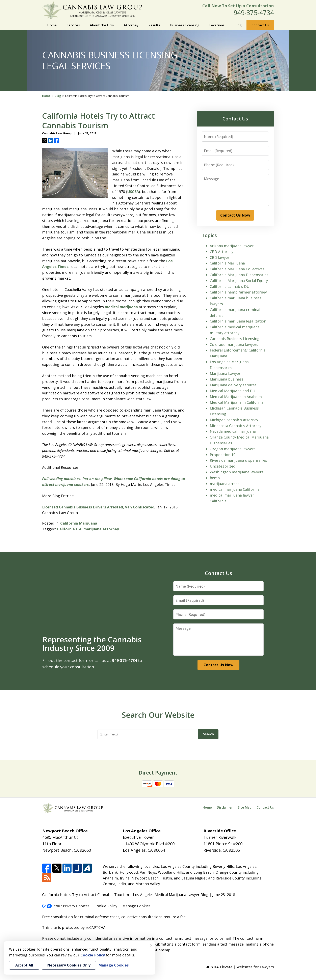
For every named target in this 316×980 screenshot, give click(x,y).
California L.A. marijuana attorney (88, 529)
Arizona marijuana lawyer (232, 246)
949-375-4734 (254, 13)
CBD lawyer (220, 257)
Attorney (131, 25)
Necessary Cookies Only (69, 965)
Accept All (24, 965)
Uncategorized (223, 466)
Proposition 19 (223, 455)
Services (73, 25)
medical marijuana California (235, 489)
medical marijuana (121, 307)
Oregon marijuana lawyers (233, 449)
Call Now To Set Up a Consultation (238, 6)
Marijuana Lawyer (225, 373)
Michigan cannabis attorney (234, 420)
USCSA (133, 192)
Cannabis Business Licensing (235, 339)
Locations (217, 25)
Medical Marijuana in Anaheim (236, 397)
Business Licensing (185, 25)
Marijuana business (227, 379)
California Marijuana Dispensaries (239, 275)
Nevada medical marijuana (233, 431)
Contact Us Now (235, 215)
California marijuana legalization (238, 321)
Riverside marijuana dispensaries (238, 460)
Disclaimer (225, 807)
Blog (238, 25)
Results (154, 25)
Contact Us (260, 25)
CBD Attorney (222, 252)
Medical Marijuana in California (237, 402)
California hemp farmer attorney (238, 292)
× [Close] (151, 945)
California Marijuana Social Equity (239, 281)
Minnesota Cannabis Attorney (236, 426)
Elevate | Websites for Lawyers (240, 967)
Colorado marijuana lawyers (234, 344)
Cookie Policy (106, 906)
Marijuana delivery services (233, 385)
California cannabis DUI (230, 286)
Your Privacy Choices (66, 906)
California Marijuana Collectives (237, 269)
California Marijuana (79, 523)
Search (208, 734)
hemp (215, 478)
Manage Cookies (136, 906)
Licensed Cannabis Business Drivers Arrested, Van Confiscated (98, 507)
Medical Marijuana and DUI (233, 391)
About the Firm (102, 25)
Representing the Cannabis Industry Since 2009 (92, 644)
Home (52, 25)
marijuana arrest (224, 484)
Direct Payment (158, 773)
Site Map (245, 807)
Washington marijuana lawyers (237, 472)
